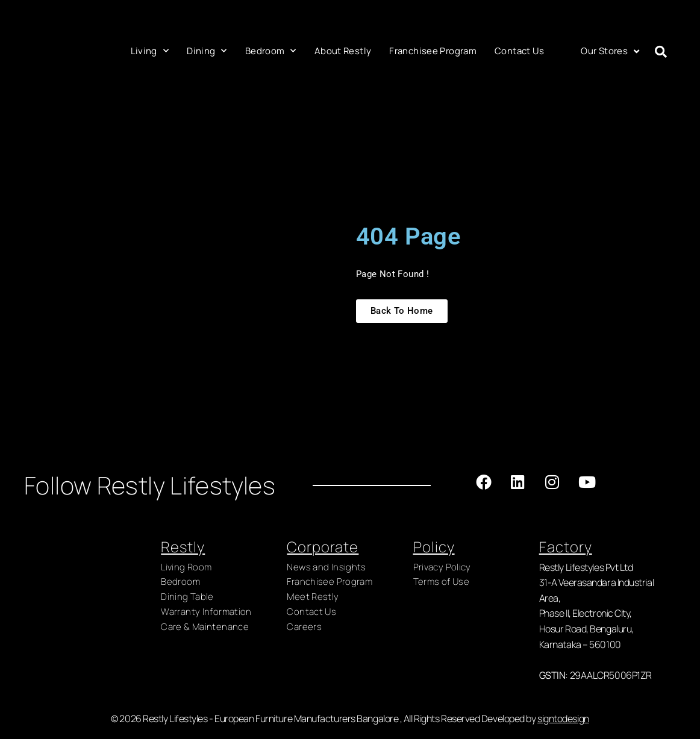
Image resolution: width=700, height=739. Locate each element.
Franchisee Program (433, 51)
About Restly (343, 51)
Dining (207, 51)
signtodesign (563, 723)
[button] (661, 52)
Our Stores (610, 51)
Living (150, 51)
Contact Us (520, 51)
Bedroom (271, 51)
